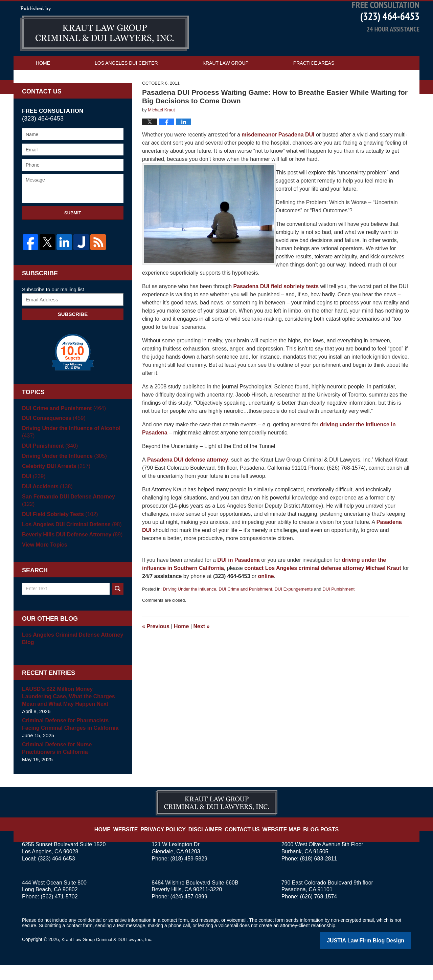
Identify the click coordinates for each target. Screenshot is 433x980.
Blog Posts (310, 840)
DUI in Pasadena (238, 584)
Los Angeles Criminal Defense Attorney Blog (70, 654)
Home (43, 87)
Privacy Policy (173, 840)
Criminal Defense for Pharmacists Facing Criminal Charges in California (72, 740)
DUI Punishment (338, 613)
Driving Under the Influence (189, 613)
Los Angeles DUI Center (126, 87)
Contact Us (51, 101)
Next (202, 650)
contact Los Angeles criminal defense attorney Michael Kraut (323, 592)
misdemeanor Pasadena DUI (278, 159)
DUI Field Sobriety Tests (58, 530)
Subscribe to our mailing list (53, 313)
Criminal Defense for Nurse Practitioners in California (71, 764)
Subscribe (73, 337)
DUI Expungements (294, 613)
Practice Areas (314, 87)
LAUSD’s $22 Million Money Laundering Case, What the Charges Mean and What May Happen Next (70, 712)
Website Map (276, 840)
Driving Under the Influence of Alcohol (68, 455)
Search (118, 605)
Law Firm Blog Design (379, 956)
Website (140, 840)
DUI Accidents (46, 510)
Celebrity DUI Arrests (54, 489)
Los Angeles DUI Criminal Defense (69, 540)
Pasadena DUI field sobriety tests (276, 310)
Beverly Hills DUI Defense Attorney (69, 550)
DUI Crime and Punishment (245, 613)
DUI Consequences (52, 442)
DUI (33, 500)
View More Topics (43, 561)
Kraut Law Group (226, 87)
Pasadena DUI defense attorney (187, 484)
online (266, 600)
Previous (156, 650)
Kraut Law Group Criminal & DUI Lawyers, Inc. (110, 955)
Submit (73, 237)
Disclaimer (209, 840)
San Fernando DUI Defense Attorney (72, 520)
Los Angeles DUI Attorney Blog (105, 53)
